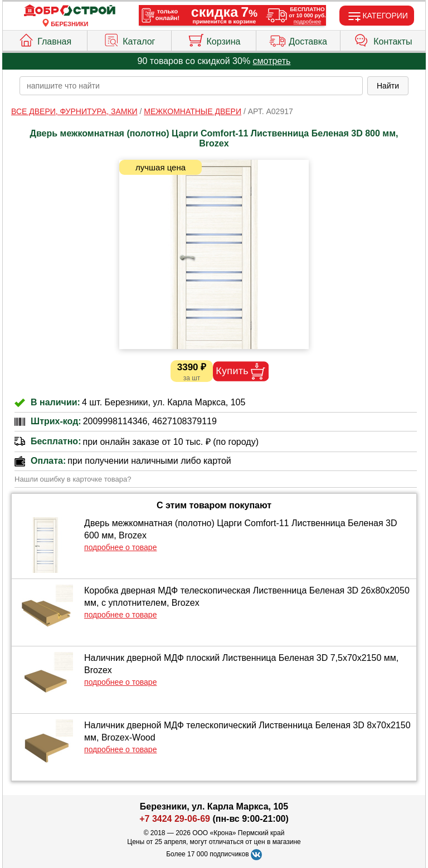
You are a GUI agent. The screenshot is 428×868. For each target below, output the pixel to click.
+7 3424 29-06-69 (175, 819)
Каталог (129, 39)
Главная (45, 39)
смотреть (272, 61)
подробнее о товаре (120, 547)
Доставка (298, 39)
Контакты (383, 39)
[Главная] (70, 11)
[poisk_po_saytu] (191, 86)
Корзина (214, 39)
